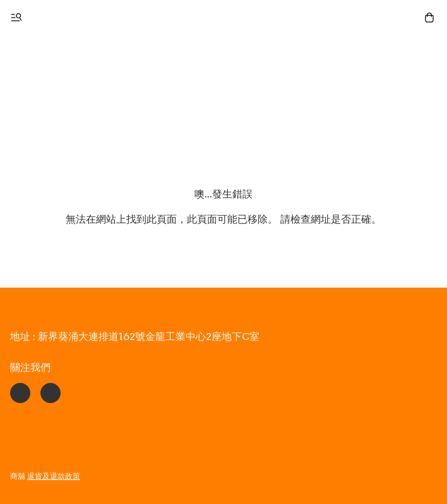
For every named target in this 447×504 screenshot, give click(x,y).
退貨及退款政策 (54, 476)
